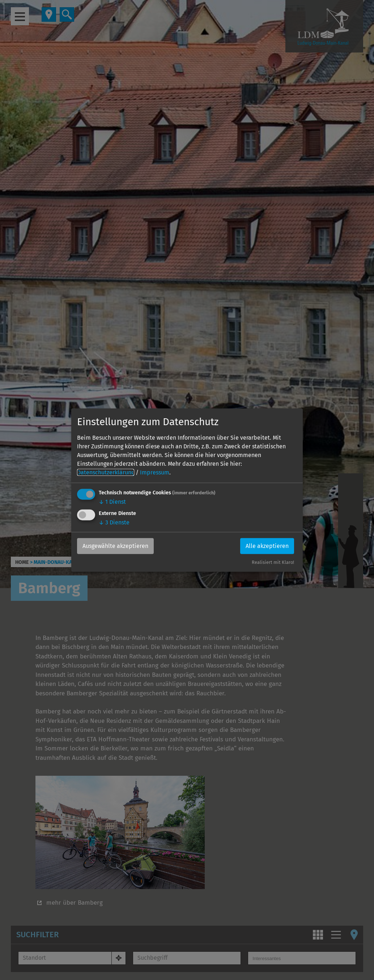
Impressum (155, 472)
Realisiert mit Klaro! (273, 562)
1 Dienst (112, 502)
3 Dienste (114, 522)
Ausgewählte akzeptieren (115, 546)
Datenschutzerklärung (106, 472)
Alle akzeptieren (267, 546)
